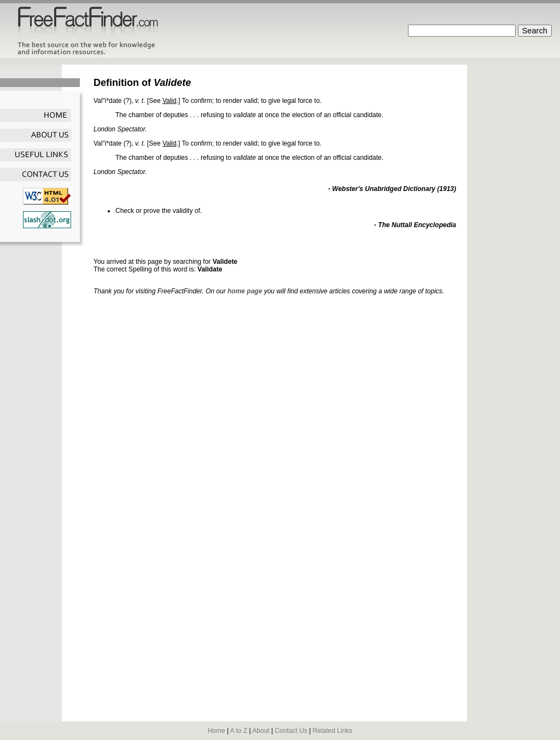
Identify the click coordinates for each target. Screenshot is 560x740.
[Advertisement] (221, 247)
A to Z (239, 731)
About (261, 731)
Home (217, 731)
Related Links (333, 731)
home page (245, 291)
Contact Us (291, 731)
